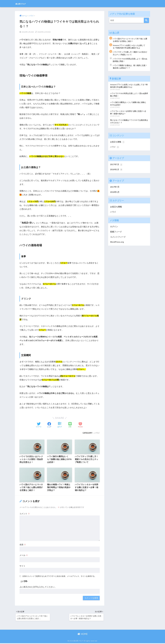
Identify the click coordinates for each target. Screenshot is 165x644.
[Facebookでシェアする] (49, 425)
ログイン (114, 228)
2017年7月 (117, 166)
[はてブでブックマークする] (60, 425)
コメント (25, 514)
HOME (83, 635)
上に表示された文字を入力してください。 (38, 587)
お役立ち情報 (118, 143)
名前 (23, 545)
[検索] (146, 20)
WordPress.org (117, 244)
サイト (22, 566)
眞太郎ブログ (24, 3)
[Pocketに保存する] (80, 425)
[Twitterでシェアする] (39, 425)
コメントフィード (118, 239)
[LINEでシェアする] (70, 425)
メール (24, 556)
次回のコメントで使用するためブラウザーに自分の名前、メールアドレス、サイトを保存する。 (59, 577)
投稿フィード (116, 234)
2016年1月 (117, 171)
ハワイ (97, 433)
